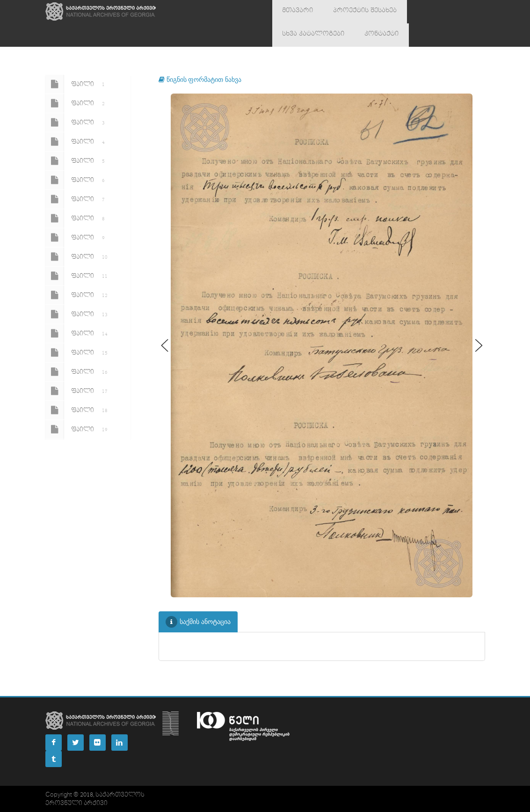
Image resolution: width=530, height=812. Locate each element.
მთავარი (294, 12)
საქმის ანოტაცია (198, 622)
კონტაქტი (295, 35)
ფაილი (77, 84)
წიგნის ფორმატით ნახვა (200, 79)
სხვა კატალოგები (427, 12)
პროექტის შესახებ (353, 12)
